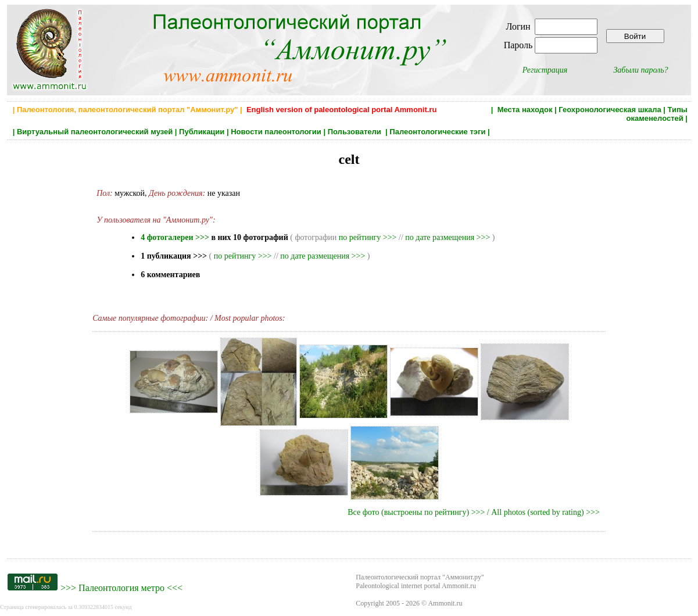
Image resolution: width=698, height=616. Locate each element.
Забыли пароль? (640, 70)
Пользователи (356, 132)
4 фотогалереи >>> (175, 237)
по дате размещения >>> (448, 237)
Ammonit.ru (445, 603)
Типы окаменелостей (657, 114)
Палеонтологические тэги (437, 132)
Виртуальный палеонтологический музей (95, 132)
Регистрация (545, 70)
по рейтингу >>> (368, 237)
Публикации (202, 132)
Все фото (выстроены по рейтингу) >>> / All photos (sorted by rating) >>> (474, 512)
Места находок (525, 110)
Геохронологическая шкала (610, 110)
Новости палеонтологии (276, 132)
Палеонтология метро (121, 588)
